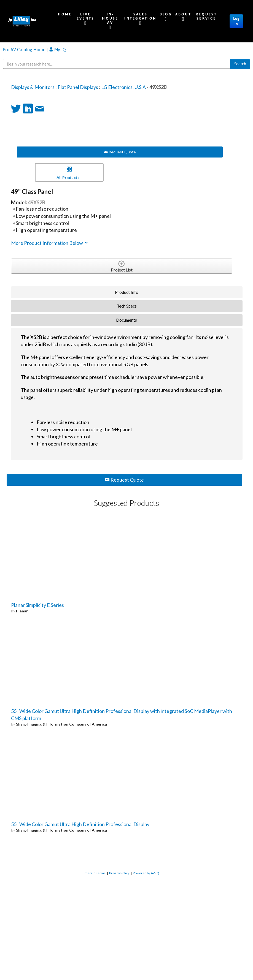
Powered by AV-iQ (146, 873)
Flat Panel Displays (78, 87)
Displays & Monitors (33, 87)
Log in (236, 21)
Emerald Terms (94, 873)
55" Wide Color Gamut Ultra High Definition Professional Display (80, 824)
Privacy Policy (119, 873)
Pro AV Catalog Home (25, 50)
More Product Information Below (50, 243)
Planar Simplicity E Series (37, 605)
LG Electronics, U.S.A (123, 87)
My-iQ (57, 50)
